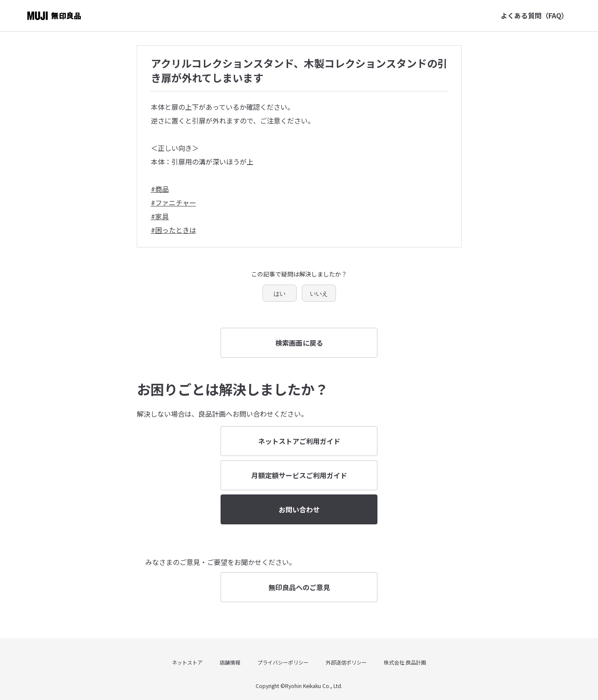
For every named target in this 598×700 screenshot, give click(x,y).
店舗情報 (230, 662)
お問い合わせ (299, 509)
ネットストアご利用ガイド (299, 441)
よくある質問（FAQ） (534, 15)
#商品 (160, 189)
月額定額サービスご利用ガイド (299, 475)
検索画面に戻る (299, 343)
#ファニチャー (174, 203)
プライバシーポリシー (283, 662)
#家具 (160, 216)
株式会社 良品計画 (405, 662)
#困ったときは (174, 230)
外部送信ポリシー (346, 662)
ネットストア (187, 662)
